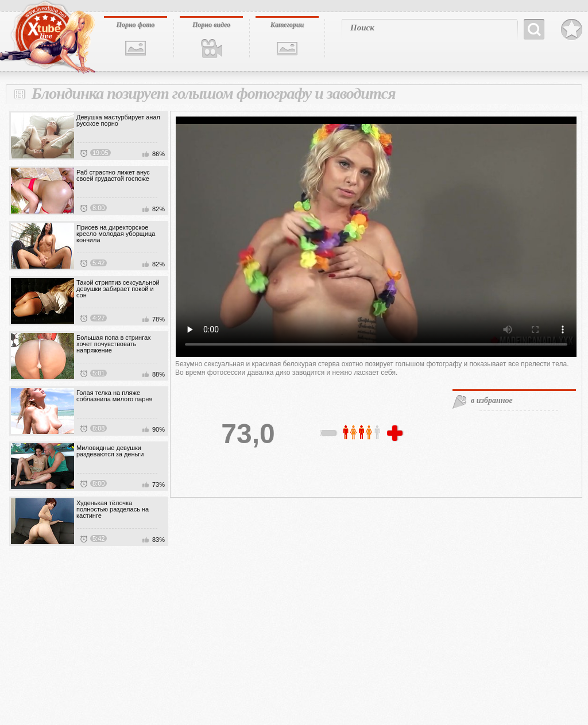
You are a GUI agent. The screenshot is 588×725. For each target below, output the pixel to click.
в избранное (492, 400)
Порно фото (136, 25)
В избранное (572, 30)
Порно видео (211, 25)
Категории (287, 25)
